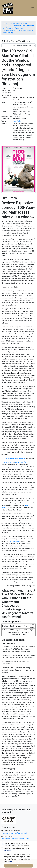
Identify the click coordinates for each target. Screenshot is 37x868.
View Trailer (17, 121)
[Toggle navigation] (33, 8)
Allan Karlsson (9, 462)
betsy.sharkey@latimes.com (16, 458)
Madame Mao (15, 541)
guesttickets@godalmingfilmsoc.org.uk (15, 839)
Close (19, 866)
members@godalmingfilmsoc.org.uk (14, 833)
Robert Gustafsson (21, 462)
